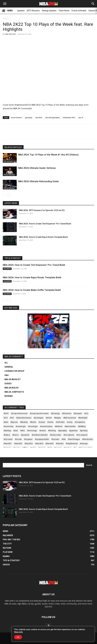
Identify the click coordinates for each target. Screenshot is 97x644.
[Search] (93, 4)
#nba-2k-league (74, 439)
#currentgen (33, 426)
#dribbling (82, 426)
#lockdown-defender (40, 435)
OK (18, 637)
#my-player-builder (42, 439)
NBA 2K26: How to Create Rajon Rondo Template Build (43, 237)
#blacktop (24, 422)
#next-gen (84, 444)
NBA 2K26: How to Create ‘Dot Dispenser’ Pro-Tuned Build (45, 224)
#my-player (28, 439)
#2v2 (86, 414)
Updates (21, 11)
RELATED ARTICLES (13, 147)
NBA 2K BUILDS (11, 388)
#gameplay (63, 431)
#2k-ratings (55, 414)
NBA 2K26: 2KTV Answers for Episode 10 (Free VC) (42, 210)
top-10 (81, 117)
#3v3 (6, 418)
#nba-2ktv (60, 444)
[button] (5, 4)
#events (43, 431)
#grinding (84, 431)
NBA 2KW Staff (10, 34)
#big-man (14, 422)
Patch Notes (64, 11)
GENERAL (9, 367)
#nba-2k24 (39, 444)
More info (18, 632)
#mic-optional (69, 435)
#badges (58, 418)
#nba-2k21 (8, 444)
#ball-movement (70, 418)
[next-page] (9, 195)
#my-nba (18, 439)
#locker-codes (56, 435)
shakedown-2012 (69, 117)
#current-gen (21, 426)
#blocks (33, 422)
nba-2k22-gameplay (52, 117)
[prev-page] (5, 195)
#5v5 (12, 418)
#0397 (6, 414)
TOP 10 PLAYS (8, 161)
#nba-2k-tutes (87, 439)
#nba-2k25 (50, 444)
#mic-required (82, 435)
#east (16, 431)
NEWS (7, 11)
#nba (64, 439)
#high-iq (7, 435)
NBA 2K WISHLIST (13, 379)
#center (50, 422)
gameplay (29, 117)
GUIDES (8, 384)
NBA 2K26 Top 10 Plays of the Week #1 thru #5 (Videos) (48, 155)
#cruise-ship (9, 426)
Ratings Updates (49, 11)
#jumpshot (25, 435)
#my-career (8, 439)
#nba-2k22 (18, 444)
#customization (46, 426)
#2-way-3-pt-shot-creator (39, 414)
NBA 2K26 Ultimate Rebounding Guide (38, 181)
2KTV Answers (33, 11)
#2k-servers (67, 414)
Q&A (6, 375)
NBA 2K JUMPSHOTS (14, 392)
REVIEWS (9, 396)
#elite (23, 431)
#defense (59, 426)
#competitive (80, 422)
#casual (42, 422)
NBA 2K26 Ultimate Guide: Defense (37, 168)
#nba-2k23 (29, 444)
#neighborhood (72, 444)
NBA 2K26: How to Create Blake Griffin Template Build (32, 290)
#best (6, 422)
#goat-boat (73, 431)
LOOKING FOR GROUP (14, 371)
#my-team (55, 439)
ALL (6, 363)
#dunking (7, 431)
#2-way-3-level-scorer (19, 414)
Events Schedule (79, 11)
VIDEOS (6, 18)
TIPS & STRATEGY (9, 175)
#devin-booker (70, 426)
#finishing (52, 431)
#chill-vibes (60, 422)
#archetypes (39, 418)
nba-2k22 (39, 117)
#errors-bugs (32, 431)
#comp (70, 422)
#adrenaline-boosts (24, 418)
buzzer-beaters (17, 117)
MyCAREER (7, 269)
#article (49, 418)
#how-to (15, 435)
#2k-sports (78, 414)
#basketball (83, 418)
